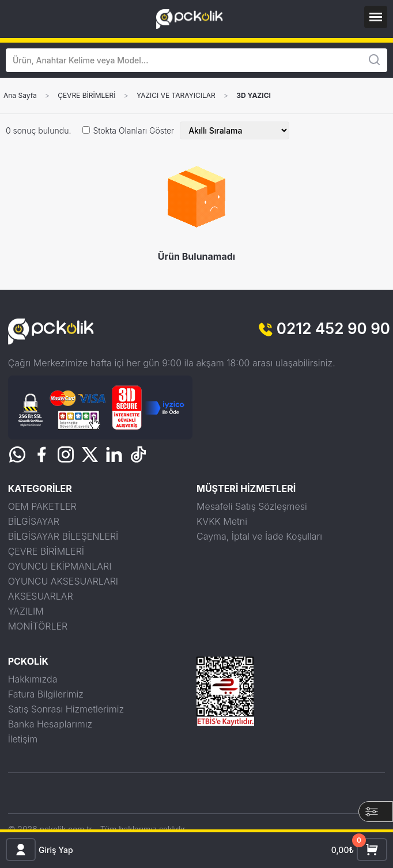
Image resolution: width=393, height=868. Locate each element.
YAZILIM (26, 611)
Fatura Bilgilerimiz (46, 694)
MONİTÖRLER (38, 626)
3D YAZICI (254, 96)
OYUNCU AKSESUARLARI (63, 581)
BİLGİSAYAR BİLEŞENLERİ (63, 536)
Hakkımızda (33, 679)
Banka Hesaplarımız (50, 724)
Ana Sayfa (20, 96)
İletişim (23, 739)
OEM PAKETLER (42, 506)
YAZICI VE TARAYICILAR (176, 96)
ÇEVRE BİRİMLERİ (86, 96)
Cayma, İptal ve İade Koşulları (259, 536)
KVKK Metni (222, 521)
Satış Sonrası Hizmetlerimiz (66, 709)
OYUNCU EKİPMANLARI (60, 566)
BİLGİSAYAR (34, 521)
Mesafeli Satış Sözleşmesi (252, 506)
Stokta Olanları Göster (133, 131)
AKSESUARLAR (41, 596)
